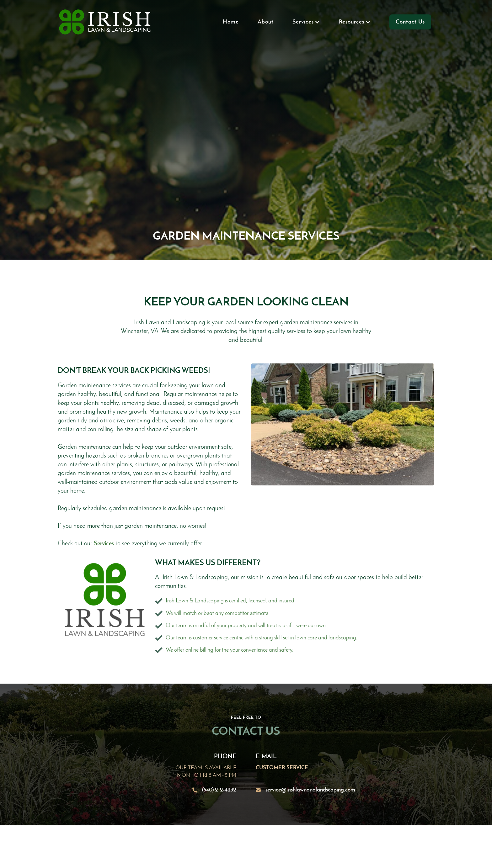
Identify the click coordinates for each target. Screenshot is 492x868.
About (266, 22)
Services (104, 544)
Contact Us (410, 22)
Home (231, 22)
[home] (105, 22)
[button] (306, 22)
